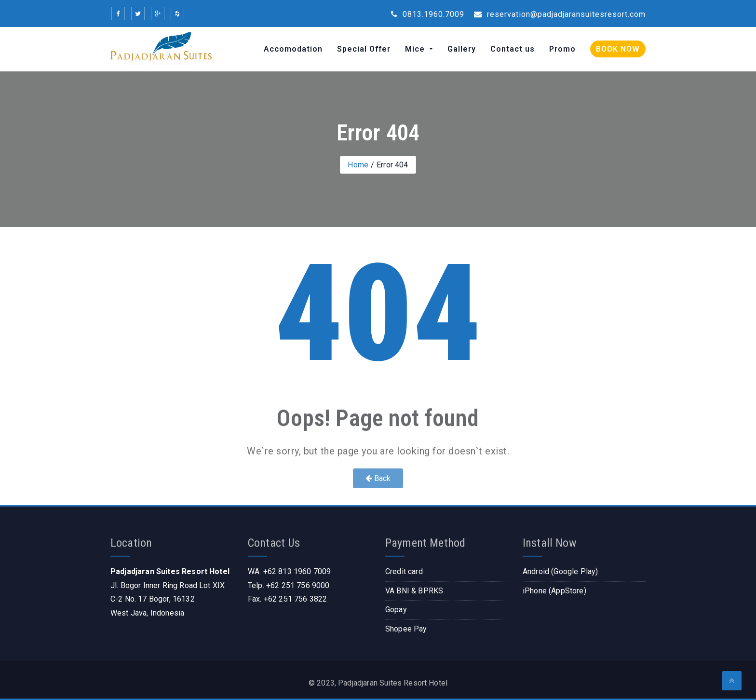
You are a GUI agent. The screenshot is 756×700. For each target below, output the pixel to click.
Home (358, 165)
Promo (562, 49)
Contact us (513, 49)
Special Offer (364, 49)
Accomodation (293, 49)
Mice (416, 49)
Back (378, 478)
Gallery (462, 49)
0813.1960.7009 (428, 14)
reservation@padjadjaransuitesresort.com (560, 14)
